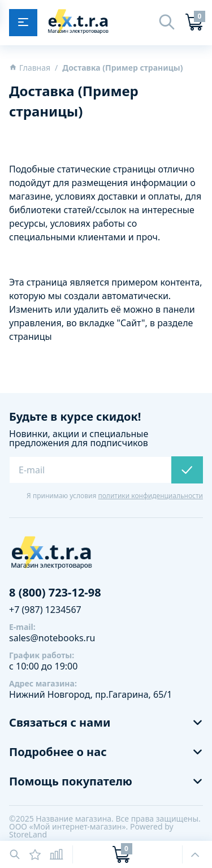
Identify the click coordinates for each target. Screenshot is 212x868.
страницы (31, 336)
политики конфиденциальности (150, 496)
